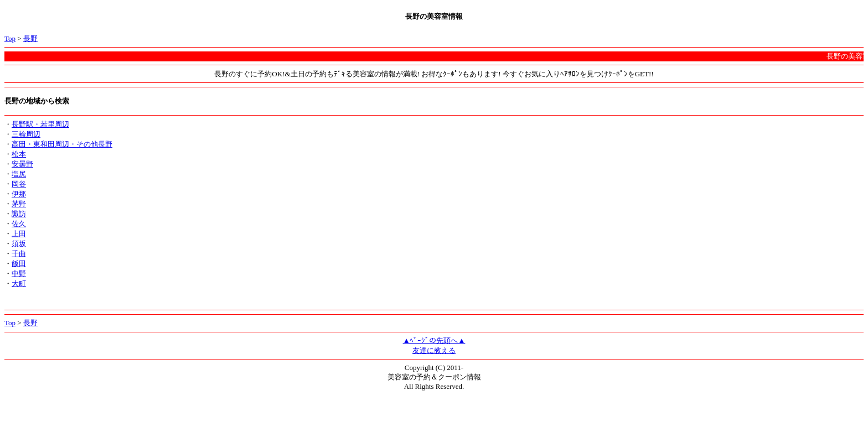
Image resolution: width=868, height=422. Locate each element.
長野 (30, 38)
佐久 (19, 224)
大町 (19, 283)
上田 (19, 234)
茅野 (19, 204)
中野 (19, 273)
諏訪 (19, 214)
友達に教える (434, 350)
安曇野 (22, 164)
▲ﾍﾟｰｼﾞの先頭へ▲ (434, 340)
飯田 (19, 264)
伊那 (19, 194)
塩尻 (19, 174)
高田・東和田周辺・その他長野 (62, 144)
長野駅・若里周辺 (40, 124)
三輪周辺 (26, 134)
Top (10, 38)
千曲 (19, 254)
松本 (19, 154)
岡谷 (19, 184)
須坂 (19, 244)
